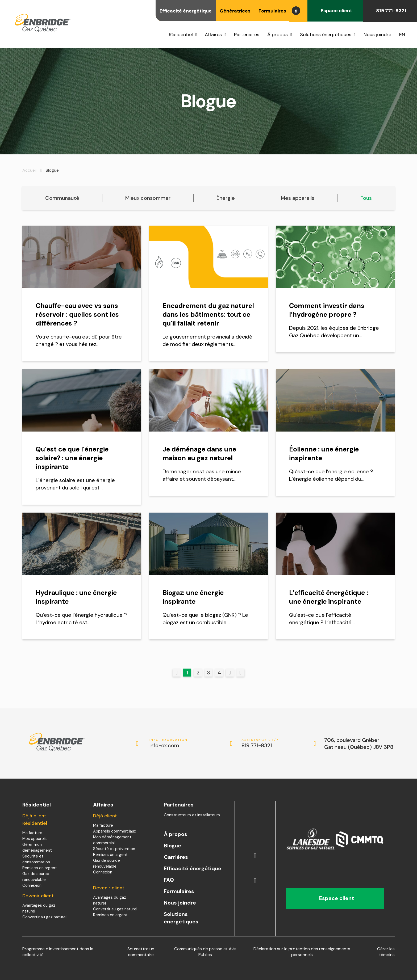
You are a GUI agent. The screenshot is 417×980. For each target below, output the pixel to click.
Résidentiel (181, 35)
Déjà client (105, 816)
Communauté (62, 198)
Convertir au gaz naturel (44, 917)
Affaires (213, 35)
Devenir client (38, 896)
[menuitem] (404, 35)
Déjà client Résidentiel (35, 820)
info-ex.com (169, 743)
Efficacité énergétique (186, 11)
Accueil (29, 170)
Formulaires (272, 11)
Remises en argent (40, 868)
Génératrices (235, 11)
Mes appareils (298, 198)
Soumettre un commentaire (141, 952)
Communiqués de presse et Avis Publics (205, 952)
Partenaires (247, 35)
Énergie (226, 198)
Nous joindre (377, 35)
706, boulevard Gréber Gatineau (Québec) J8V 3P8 (359, 744)
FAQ (169, 880)
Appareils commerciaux (114, 831)
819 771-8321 (390, 11)
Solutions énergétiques (326, 35)
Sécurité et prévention (114, 849)
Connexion (32, 885)
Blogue (172, 846)
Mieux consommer (148, 198)
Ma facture (32, 833)
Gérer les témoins (386, 952)
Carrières (176, 857)
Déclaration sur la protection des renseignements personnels (302, 952)
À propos (278, 35)
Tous (366, 198)
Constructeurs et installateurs (192, 815)
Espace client (335, 11)
